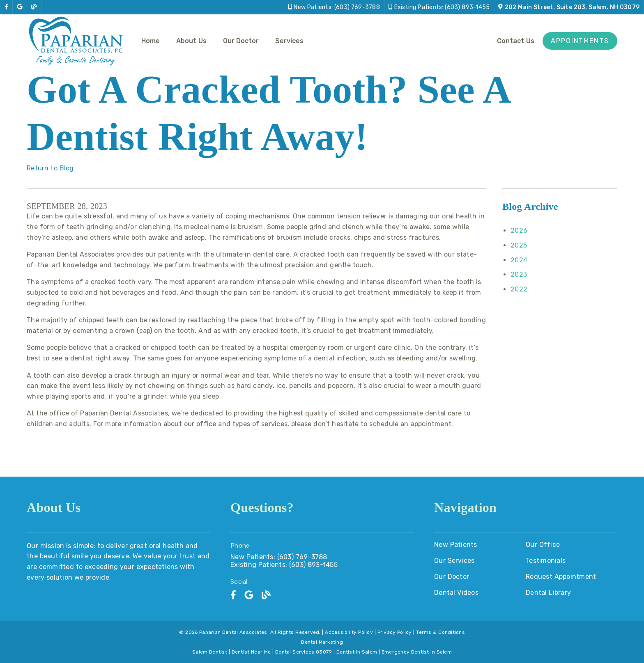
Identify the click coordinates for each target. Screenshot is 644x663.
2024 (519, 260)
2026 (519, 231)
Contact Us (516, 41)
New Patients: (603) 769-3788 (279, 557)
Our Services (454, 561)
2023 (519, 274)
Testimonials (546, 561)
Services (289, 41)
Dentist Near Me (251, 652)
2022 (519, 289)
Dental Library (548, 593)
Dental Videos (456, 593)
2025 (519, 245)
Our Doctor (241, 41)
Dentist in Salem (357, 652)
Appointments (580, 41)
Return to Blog (50, 168)
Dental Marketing (322, 642)
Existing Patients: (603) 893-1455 (284, 565)
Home (151, 41)
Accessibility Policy (349, 632)
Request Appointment (561, 577)
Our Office (543, 545)
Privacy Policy (395, 632)
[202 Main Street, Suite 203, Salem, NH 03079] (569, 7)
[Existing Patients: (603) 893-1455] (439, 7)
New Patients (456, 545)
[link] (6, 7)
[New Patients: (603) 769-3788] (334, 7)
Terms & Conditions (440, 632)
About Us (191, 41)
